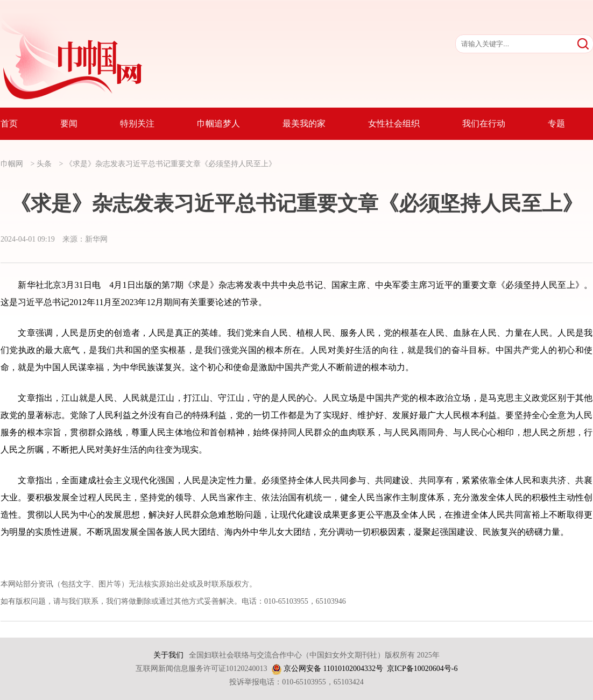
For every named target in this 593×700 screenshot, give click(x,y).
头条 (44, 164)
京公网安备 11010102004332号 (333, 669)
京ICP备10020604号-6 (422, 669)
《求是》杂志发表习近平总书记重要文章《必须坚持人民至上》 (171, 164)
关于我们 (168, 655)
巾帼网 (12, 164)
